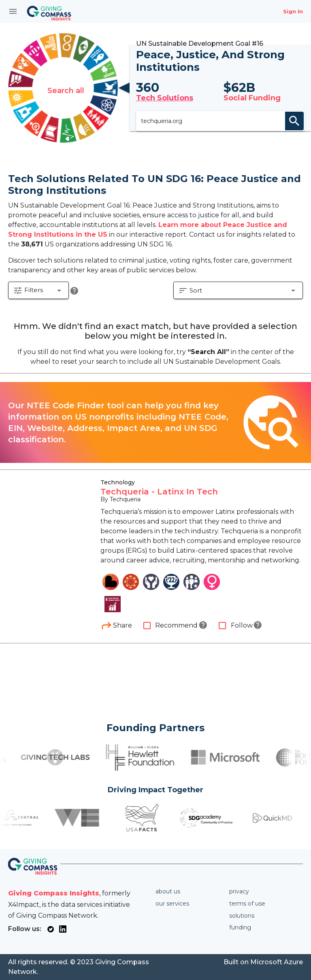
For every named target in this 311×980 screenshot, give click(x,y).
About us (168, 891)
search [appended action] (294, 126)
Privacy (239, 891)
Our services (172, 904)
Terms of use (247, 904)
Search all (66, 93)
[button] (39, 302)
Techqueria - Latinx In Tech (159, 503)
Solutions (242, 916)
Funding (240, 927)
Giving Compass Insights (54, 893)
